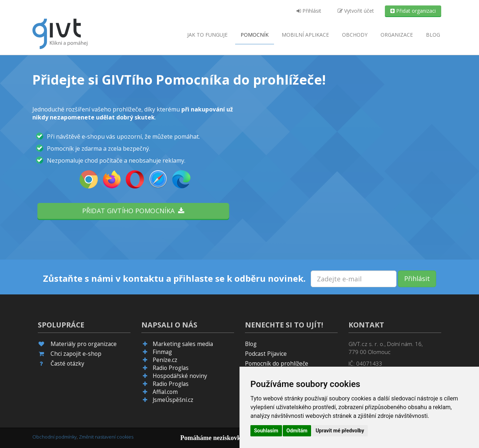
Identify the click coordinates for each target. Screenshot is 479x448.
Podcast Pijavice (266, 354)
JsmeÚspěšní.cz (173, 400)
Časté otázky (67, 364)
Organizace (397, 35)
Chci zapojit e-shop (76, 354)
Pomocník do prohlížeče (277, 364)
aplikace (305, 35)
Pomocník (255, 35)
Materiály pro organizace (84, 344)
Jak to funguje (207, 35)
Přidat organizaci (413, 11)
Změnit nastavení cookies (106, 437)
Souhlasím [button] (266, 431)
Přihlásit (309, 11)
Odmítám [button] (297, 431)
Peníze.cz (165, 360)
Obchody (355, 35)
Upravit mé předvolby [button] (340, 431)
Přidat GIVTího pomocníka (133, 211)
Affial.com (165, 392)
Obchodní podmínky (55, 437)
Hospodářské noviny (180, 376)
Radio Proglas (171, 368)
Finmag (162, 352)
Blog (433, 35)
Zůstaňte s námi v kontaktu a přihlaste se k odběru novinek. (174, 278)
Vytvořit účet (356, 11)
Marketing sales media (183, 344)
